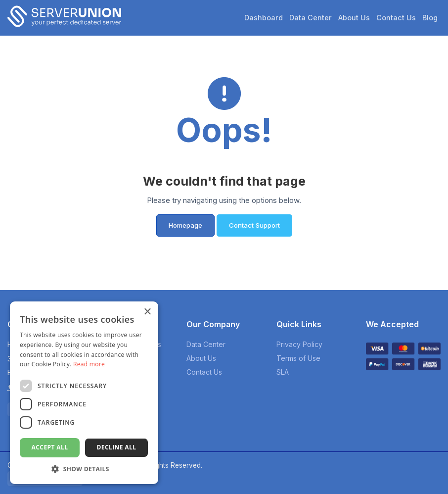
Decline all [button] (117, 447)
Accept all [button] (50, 447)
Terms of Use (298, 358)
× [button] (147, 312)
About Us (354, 18)
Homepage (185, 225)
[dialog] (84, 393)
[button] (84, 469)
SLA (283, 372)
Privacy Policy (299, 344)
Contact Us (396, 18)
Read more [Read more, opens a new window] (89, 364)
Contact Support (254, 225)
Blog (430, 18)
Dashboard (264, 18)
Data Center (311, 18)
